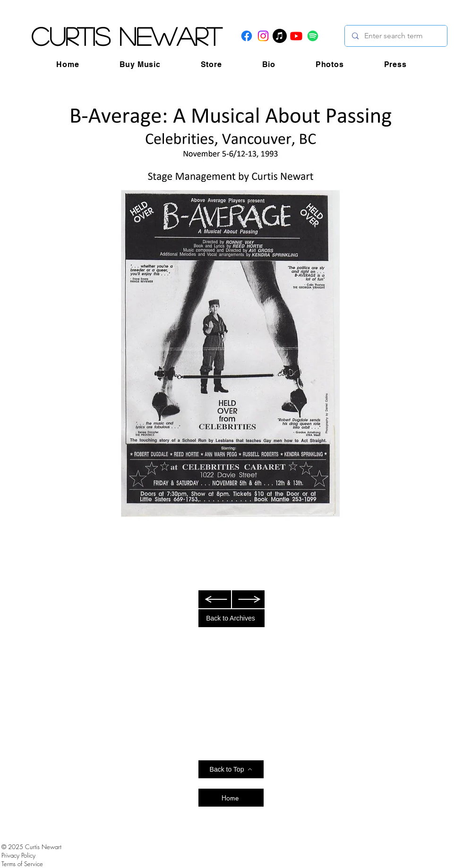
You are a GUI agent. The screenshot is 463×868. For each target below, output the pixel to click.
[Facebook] (247, 36)
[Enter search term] (396, 36)
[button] (140, 64)
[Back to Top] (231, 769)
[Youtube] (296, 36)
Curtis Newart (126, 36)
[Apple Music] (280, 36)
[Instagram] (263, 36)
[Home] (231, 798)
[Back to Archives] (231, 618)
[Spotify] (313, 36)
